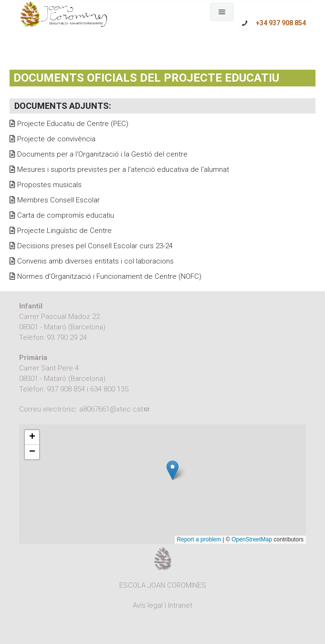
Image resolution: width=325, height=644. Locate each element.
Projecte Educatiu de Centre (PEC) (73, 124)
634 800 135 (109, 389)
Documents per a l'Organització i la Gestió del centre (102, 154)
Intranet (180, 605)
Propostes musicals (49, 185)
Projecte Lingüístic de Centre (64, 231)
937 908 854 (66, 389)
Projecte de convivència (56, 139)
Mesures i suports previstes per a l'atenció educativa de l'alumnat (123, 169)
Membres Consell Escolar (58, 200)
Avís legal (148, 605)
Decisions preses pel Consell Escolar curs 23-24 (95, 246)
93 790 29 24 (67, 338)
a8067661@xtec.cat (114, 409)
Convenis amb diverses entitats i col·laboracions (95, 261)
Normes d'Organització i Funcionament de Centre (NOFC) (109, 276)
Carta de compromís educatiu (66, 215)
